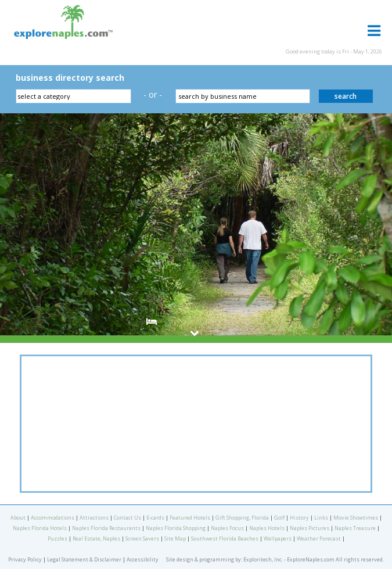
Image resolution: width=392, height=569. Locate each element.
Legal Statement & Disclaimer (84, 559)
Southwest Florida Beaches (225, 538)
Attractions (94, 518)
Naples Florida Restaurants (106, 528)
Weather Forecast (319, 538)
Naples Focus (227, 528)
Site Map (175, 538)
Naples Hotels (267, 528)
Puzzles (57, 538)
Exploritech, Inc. (263, 559)
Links (321, 518)
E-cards (155, 518)
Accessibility (143, 559)
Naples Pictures (310, 528)
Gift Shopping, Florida (242, 518)
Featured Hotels (190, 518)
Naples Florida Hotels (40, 528)
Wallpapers (278, 538)
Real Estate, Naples (96, 538)
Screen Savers (142, 538)
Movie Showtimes (356, 518)
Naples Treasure (355, 528)
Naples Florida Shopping (176, 528)
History (299, 518)
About (18, 518)
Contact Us (127, 518)
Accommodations (53, 518)
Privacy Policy (25, 559)
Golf (279, 518)
